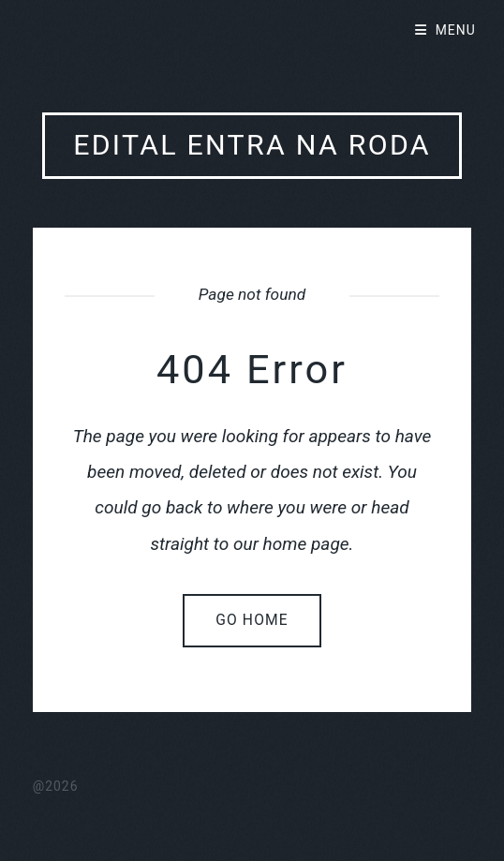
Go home (252, 620)
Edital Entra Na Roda (252, 145)
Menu (456, 30)
